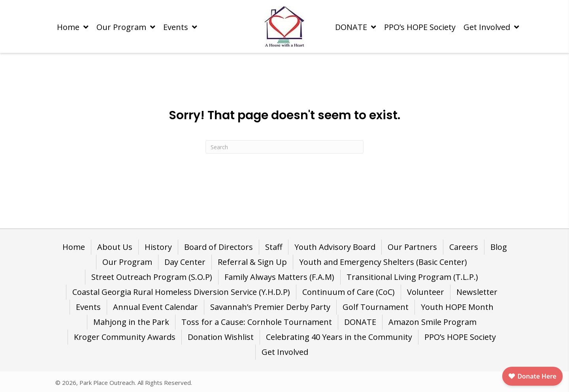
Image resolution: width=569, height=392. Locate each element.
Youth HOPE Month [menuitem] (457, 307)
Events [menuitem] (88, 307)
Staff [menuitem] (274, 247)
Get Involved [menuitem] (285, 352)
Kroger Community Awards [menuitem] (125, 337)
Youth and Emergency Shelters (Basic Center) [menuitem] (383, 262)
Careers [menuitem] (464, 247)
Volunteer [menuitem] (426, 292)
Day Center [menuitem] (185, 262)
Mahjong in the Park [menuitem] (131, 322)
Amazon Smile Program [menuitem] (432, 322)
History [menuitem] (158, 247)
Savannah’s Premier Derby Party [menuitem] (270, 307)
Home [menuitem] (74, 247)
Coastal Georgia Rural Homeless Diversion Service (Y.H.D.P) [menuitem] (181, 292)
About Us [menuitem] (115, 247)
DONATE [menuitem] (360, 322)
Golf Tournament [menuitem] (376, 307)
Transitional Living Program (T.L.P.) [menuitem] (412, 277)
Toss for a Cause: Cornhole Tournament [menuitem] (257, 322)
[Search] (284, 147)
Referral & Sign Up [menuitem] (252, 262)
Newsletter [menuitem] (477, 292)
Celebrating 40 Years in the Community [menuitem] (339, 337)
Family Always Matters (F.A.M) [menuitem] (279, 277)
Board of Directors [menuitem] (219, 247)
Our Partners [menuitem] (412, 247)
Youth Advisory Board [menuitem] (335, 247)
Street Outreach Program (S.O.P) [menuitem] (152, 277)
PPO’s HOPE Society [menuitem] (460, 337)
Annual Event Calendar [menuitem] (155, 307)
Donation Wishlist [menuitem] (221, 337)
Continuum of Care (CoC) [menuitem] (349, 292)
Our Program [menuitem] (127, 262)
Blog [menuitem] (499, 247)
